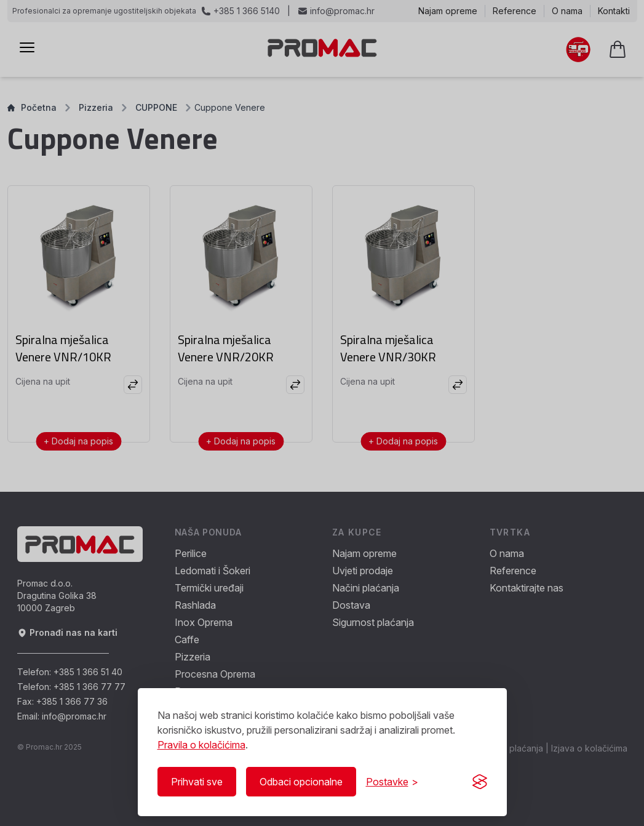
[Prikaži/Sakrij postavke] (392, 782)
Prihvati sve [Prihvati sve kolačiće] (197, 782)
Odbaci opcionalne (301, 782)
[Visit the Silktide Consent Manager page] (480, 782)
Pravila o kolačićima (201, 745)
